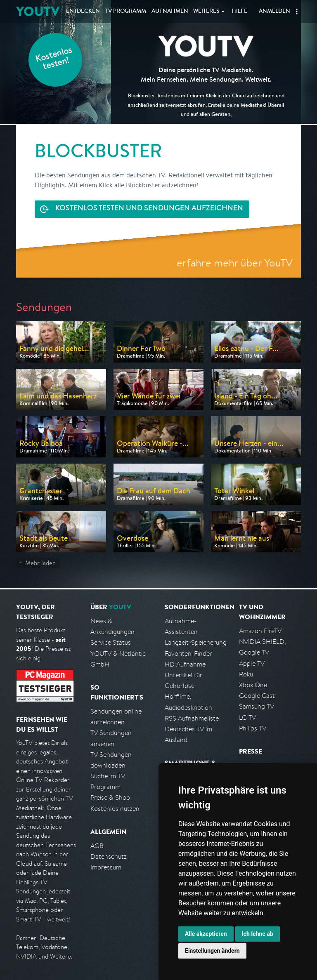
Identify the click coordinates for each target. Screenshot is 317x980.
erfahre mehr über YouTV (235, 263)
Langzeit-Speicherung (196, 642)
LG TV (247, 717)
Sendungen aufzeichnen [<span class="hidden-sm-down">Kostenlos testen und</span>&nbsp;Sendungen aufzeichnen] (149, 209)
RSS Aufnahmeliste (192, 718)
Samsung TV (257, 706)
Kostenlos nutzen (115, 809)
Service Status (111, 642)
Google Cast (257, 696)
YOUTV (38, 11)
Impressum (106, 867)
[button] (297, 12)
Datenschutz (109, 856)
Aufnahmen (170, 12)
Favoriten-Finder (188, 654)
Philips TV (253, 728)
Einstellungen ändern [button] (212, 951)
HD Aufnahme (185, 664)
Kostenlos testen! (54, 59)
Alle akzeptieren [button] (206, 934)
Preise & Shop (110, 797)
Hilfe (239, 12)
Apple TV (252, 663)
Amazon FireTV (260, 631)
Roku (246, 674)
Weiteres (206, 12)
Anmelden (274, 12)
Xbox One (253, 685)
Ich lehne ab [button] (258, 934)
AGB (97, 846)
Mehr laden (40, 563)
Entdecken (83, 12)
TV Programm (126, 12)
